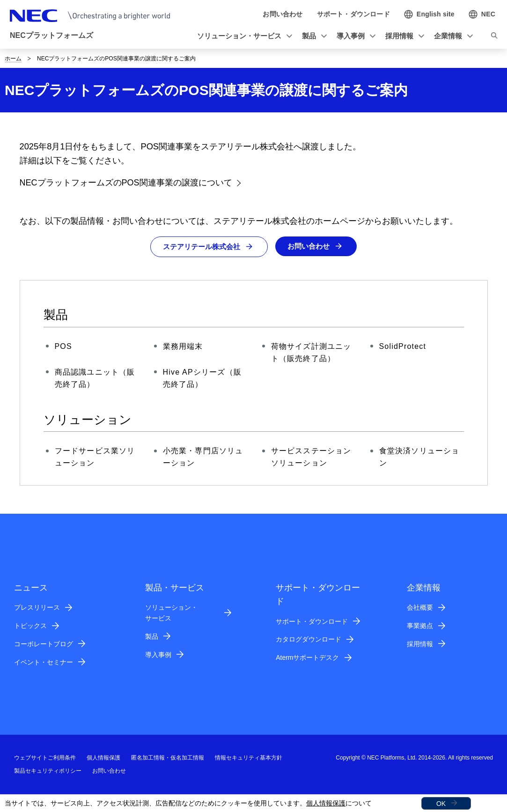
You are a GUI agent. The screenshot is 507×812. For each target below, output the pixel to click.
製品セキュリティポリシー (48, 771)
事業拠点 (420, 626)
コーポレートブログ (44, 644)
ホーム (13, 59)
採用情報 (420, 644)
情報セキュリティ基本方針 (249, 758)
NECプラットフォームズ (51, 35)
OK (441, 804)
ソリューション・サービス (171, 613)
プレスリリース (37, 608)
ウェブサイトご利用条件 (45, 758)
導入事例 (158, 655)
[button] (243, 36)
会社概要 (420, 608)
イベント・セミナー (44, 662)
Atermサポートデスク (307, 658)
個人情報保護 (326, 803)
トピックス (30, 626)
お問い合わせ (311, 247)
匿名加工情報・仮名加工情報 (168, 758)
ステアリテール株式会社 (200, 247)
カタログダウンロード (309, 640)
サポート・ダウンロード (312, 621)
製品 (152, 637)
